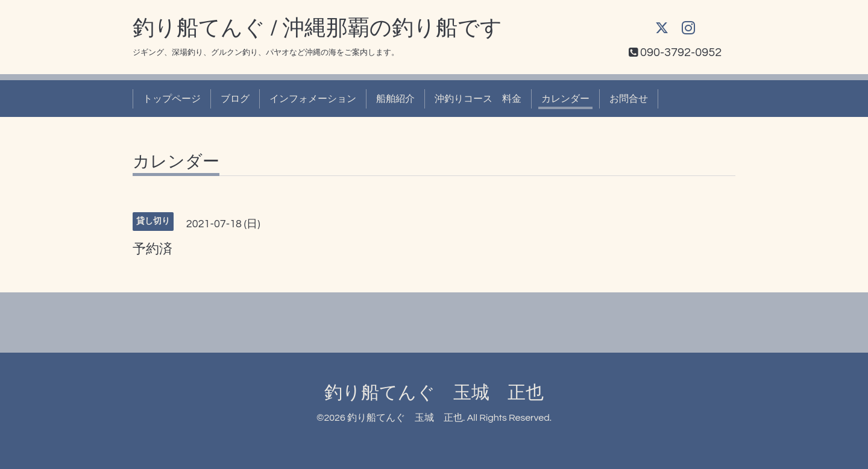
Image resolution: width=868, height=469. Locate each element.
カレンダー (565, 99)
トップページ (172, 99)
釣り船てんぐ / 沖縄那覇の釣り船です (317, 28)
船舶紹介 (395, 99)
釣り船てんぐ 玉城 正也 (434, 393)
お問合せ (629, 99)
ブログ (235, 99)
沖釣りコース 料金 (478, 99)
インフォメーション (313, 99)
